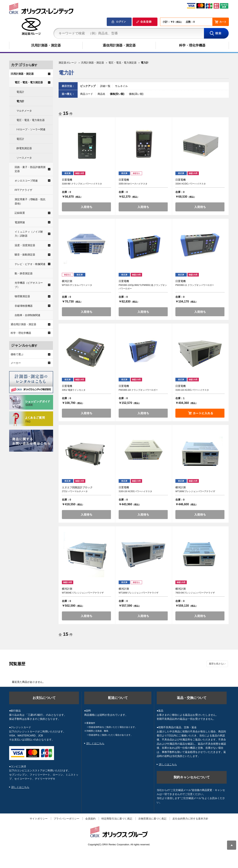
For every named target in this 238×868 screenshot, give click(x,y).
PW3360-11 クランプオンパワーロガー (195, 285)
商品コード (87, 94)
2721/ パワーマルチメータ (75, 491)
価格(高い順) (136, 94)
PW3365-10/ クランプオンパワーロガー (138, 390)
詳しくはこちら (20, 787)
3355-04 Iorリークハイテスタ (133, 184)
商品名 (102, 94)
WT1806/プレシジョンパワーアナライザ (195, 491)
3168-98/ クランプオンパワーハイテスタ (82, 184)
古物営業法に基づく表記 (152, 819)
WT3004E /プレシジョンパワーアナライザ (83, 593)
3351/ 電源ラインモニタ (74, 390)
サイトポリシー (39, 819)
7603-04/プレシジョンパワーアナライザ (195, 593)
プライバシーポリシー (66, 819)
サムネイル (121, 86)
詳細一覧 (105, 86)
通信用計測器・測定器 (119, 45)
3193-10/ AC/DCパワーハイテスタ (192, 390)
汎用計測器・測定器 (46, 45)
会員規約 (90, 819)
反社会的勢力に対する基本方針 (190, 819)
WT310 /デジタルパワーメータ (77, 285)
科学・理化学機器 (192, 45)
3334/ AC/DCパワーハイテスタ (191, 184)
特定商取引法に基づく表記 (117, 819)
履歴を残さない (217, 664)
